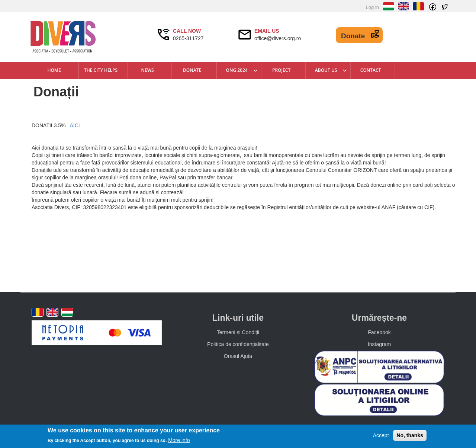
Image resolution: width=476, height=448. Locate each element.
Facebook (379, 332)
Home (54, 70)
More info (179, 440)
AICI (75, 125)
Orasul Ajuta (238, 356)
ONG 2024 (237, 70)
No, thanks (410, 435)
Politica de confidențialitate (238, 344)
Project (281, 70)
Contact (371, 70)
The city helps (101, 70)
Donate (353, 36)
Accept (381, 435)
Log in (372, 7)
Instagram (379, 344)
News (148, 70)
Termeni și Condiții (238, 332)
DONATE (192, 70)
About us (326, 70)
